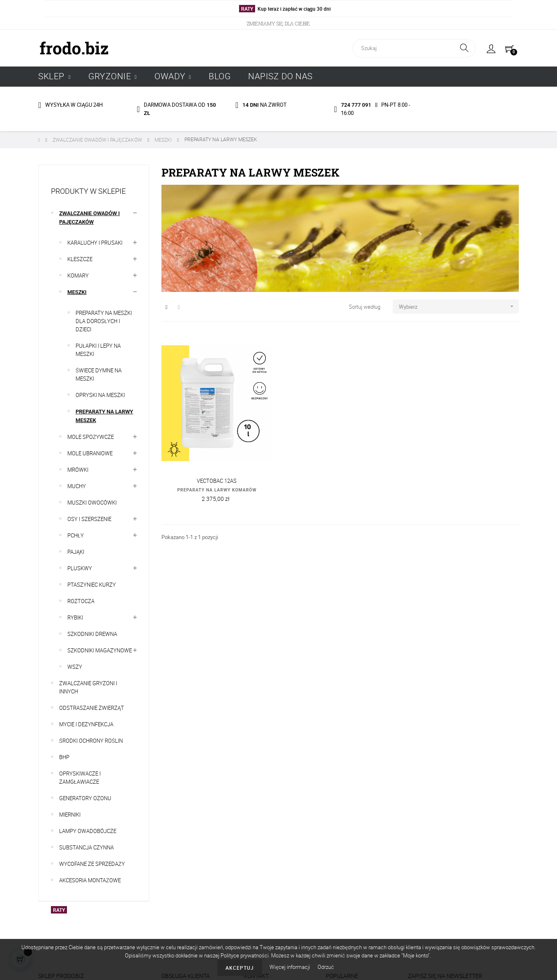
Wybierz (459, 306)
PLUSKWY (80, 568)
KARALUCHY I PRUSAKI (95, 243)
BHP (64, 757)
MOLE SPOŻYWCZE (91, 437)
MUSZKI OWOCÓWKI (92, 503)
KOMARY (78, 275)
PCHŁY (76, 535)
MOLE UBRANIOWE (90, 453)
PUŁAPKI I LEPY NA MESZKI (98, 350)
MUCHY (77, 486)
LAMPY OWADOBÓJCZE (88, 831)
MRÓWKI (78, 470)
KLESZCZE (80, 259)
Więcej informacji (290, 967)
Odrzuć (326, 967)
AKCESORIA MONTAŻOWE (90, 880)
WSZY (75, 667)
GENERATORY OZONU (85, 798)
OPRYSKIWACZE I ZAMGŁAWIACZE (80, 778)
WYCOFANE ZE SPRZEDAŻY (92, 864)
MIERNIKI (70, 815)
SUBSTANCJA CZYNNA (86, 847)
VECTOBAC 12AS (217, 481)
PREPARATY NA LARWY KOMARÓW (217, 490)
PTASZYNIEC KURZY (92, 585)
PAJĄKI (76, 552)
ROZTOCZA (81, 601)
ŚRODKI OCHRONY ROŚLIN (91, 741)
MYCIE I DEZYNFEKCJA (86, 724)
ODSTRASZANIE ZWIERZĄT (92, 708)
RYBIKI (75, 617)
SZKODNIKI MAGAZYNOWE (100, 650)
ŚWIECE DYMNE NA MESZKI (99, 374)
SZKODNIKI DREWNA (92, 634)
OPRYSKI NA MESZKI (100, 395)
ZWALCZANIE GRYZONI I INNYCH (88, 687)
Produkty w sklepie (88, 191)
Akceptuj (240, 968)
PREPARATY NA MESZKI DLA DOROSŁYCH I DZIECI (104, 321)
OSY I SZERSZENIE (89, 519)
